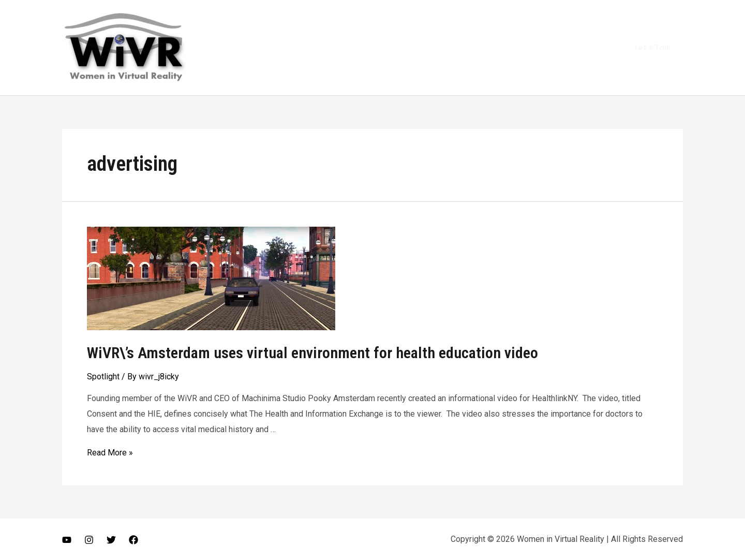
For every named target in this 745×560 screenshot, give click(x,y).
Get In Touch (582, 47)
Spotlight (103, 377)
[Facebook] (133, 540)
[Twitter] (111, 540)
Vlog (497, 47)
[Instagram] (89, 540)
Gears (532, 47)
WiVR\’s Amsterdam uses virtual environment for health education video (312, 353)
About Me (454, 47)
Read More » (110, 453)
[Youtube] (67, 540)
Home (409, 47)
